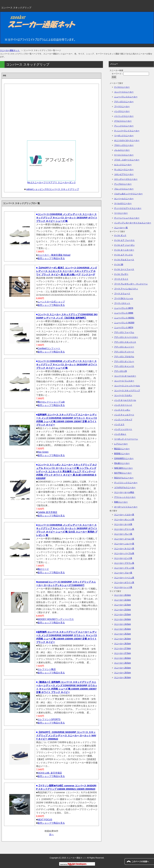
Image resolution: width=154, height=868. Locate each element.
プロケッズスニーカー (124, 145)
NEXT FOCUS (45, 820)
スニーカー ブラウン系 (124, 563)
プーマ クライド (121, 279)
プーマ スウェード (122, 294)
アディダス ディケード (124, 352)
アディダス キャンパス (124, 366)
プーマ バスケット (122, 303)
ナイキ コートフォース (124, 269)
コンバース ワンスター (124, 381)
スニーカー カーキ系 (123, 524)
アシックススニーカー (124, 126)
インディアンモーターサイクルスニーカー (133, 223)
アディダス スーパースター (126, 337)
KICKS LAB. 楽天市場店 (50, 773)
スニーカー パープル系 (124, 553)
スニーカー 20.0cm (122, 595)
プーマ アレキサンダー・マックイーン (131, 284)
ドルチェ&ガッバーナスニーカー (128, 194)
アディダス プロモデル (124, 357)
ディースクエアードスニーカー (128, 208)
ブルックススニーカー (124, 189)
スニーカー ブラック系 (124, 568)
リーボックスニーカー (124, 136)
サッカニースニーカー (124, 169)
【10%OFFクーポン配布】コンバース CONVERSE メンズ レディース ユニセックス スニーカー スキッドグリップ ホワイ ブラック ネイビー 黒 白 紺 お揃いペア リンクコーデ (67, 271)
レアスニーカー (121, 444)
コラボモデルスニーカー (125, 487)
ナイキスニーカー (122, 87)
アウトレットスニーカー (125, 497)
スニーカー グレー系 (123, 534)
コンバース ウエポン (123, 395)
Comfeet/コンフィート (49, 348)
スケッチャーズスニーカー (126, 179)
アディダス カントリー (124, 347)
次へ (51, 834)
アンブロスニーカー (123, 184)
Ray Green (43, 452)
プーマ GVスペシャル (124, 298)
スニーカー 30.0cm (122, 677)
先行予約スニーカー (123, 473)
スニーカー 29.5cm (122, 673)
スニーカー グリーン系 (124, 529)
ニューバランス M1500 (124, 323)
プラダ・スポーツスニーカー (127, 160)
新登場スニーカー (122, 454)
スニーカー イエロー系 (124, 515)
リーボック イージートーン (126, 439)
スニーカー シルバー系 (124, 544)
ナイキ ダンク (120, 235)
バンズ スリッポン (122, 410)
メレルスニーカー (122, 150)
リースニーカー (121, 213)
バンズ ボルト (120, 434)
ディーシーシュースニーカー (127, 218)
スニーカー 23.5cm (122, 614)
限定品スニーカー (122, 449)
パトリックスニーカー (124, 116)
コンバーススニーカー (124, 92)
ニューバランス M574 (124, 328)
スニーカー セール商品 (124, 492)
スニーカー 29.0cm (122, 668)
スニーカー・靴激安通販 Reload (54, 255)
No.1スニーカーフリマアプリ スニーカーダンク (51, 182)
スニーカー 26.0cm (122, 639)
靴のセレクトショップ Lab (51, 402)
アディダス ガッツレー (124, 361)
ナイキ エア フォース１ (124, 240)
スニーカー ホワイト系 (124, 582)
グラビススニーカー (123, 121)
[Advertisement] (51, 111)
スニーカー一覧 (121, 228)
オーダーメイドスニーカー (126, 507)
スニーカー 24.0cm (122, 619)
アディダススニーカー (124, 102)
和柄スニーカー (121, 502)
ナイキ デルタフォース (124, 260)
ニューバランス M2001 (124, 318)
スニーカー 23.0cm (122, 610)
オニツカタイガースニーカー (127, 140)
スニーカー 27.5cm (122, 653)
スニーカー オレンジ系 (124, 519)
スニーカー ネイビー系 (124, 549)
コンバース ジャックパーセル (127, 386)
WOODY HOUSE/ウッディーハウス (56, 619)
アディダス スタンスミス (125, 342)
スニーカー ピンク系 (123, 558)
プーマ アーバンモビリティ (126, 289)
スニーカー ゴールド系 (124, 539)
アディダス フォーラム (124, 332)
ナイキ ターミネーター (124, 250)
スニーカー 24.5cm (122, 624)
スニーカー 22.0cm (122, 600)
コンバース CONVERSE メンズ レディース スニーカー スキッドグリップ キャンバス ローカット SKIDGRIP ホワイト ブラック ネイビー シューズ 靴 (67, 218)
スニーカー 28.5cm (122, 663)
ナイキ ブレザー (121, 274)
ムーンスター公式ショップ (51, 302)
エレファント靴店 (47, 669)
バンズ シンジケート (123, 429)
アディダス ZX (121, 371)
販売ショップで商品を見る (51, 258)
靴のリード (43, 569)
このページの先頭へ (140, 862)
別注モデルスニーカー (124, 478)
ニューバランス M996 (124, 313)
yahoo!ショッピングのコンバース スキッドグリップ (53, 189)
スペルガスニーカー (123, 203)
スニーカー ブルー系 (123, 573)
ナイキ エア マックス (123, 255)
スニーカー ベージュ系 (124, 578)
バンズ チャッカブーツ (124, 415)
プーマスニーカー (122, 106)
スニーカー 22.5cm (122, 605)
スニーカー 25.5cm (122, 634)
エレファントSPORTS (49, 719)
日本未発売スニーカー (124, 458)
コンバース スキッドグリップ (127, 391)
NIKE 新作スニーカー (123, 468)
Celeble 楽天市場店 (47, 512)
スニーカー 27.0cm (122, 648)
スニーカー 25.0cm (122, 629)
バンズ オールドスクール (125, 400)
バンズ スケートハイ (123, 405)
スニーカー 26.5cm (122, 644)
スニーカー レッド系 (123, 587)
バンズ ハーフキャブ (123, 420)
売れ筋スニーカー (122, 463)
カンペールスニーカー (124, 199)
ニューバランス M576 (124, 308)
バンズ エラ (119, 424)
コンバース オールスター (125, 376)
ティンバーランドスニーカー (127, 131)
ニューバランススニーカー (126, 97)
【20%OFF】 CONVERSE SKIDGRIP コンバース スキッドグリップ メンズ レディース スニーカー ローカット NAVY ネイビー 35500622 (66, 736)
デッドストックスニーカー (126, 483)
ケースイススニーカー (124, 155)
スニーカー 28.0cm (122, 658)
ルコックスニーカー (123, 165)
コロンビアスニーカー (124, 174)
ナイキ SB (119, 265)
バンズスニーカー (122, 111)
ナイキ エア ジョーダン (124, 245)
